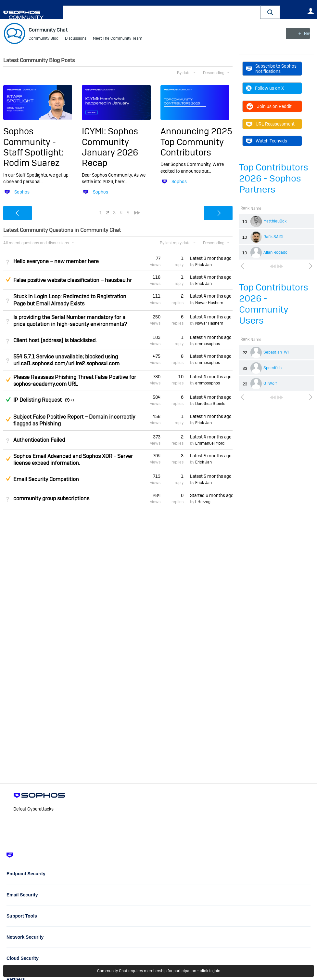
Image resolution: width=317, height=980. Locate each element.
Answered (8, 399)
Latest (211, 258)
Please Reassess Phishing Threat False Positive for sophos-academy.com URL (75, 381)
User (311, 11)
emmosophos (208, 344)
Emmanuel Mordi (210, 443)
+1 (72, 400)
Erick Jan (203, 265)
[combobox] (162, 12)
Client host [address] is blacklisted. (55, 340)
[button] (270, 12)
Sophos (22, 192)
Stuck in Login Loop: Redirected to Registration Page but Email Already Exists (70, 300)
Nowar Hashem (209, 303)
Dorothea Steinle (210, 404)
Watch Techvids (266, 141)
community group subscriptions (51, 498)
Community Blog (44, 39)
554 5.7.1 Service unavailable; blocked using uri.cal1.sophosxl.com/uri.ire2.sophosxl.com (66, 360)
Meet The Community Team (118, 39)
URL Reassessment (270, 124)
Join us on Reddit (269, 106)
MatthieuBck (275, 221)
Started (211, 495)
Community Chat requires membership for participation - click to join (159, 971)
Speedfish (273, 368)
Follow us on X (265, 88)
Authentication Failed (39, 440)
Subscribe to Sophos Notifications (271, 69)
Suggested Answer (8, 279)
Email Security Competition (46, 479)
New (299, 34)
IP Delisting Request (38, 400)
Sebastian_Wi (276, 352)
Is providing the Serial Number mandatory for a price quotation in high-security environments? (70, 320)
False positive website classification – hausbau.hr (73, 280)
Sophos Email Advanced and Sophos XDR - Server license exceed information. (73, 460)
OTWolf (270, 383)
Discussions (76, 39)
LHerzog (203, 502)
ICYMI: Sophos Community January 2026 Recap (110, 147)
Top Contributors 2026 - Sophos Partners (274, 178)
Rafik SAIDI (273, 237)
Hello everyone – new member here (56, 261)
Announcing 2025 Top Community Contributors (196, 142)
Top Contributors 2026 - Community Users (274, 304)
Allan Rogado (275, 252)
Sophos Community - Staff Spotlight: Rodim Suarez (33, 147)
